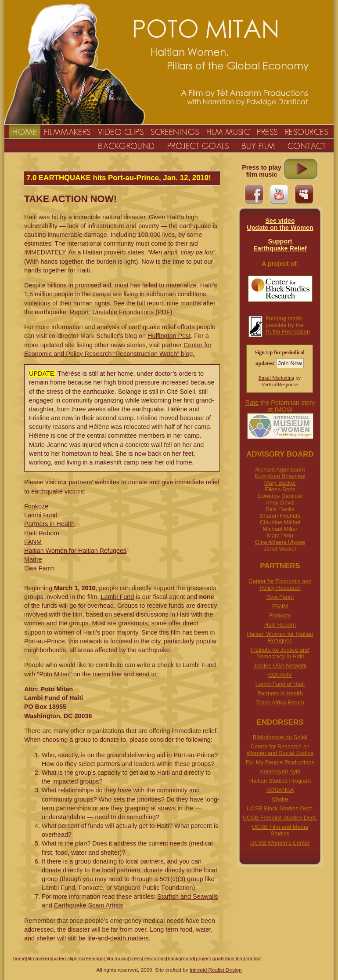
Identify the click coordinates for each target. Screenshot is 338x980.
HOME (25, 132)
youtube (279, 194)
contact (253, 958)
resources (155, 958)
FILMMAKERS (67, 132)
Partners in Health (280, 693)
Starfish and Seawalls (187, 897)
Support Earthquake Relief (280, 245)
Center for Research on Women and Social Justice (280, 750)
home (20, 958)
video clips (65, 958)
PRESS (267, 132)
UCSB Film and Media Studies (280, 830)
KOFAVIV (280, 675)
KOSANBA (280, 790)
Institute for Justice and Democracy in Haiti (280, 653)
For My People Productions (280, 762)
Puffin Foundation (288, 332)
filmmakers (40, 958)
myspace (304, 194)
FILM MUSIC (228, 132)
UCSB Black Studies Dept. (280, 808)
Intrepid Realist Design (216, 970)
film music (117, 958)
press (136, 958)
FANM (280, 606)
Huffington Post (169, 336)
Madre (280, 799)
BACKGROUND (126, 146)
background (181, 958)
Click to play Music (301, 169)
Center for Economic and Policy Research (280, 584)
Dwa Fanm (280, 597)
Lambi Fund (41, 515)
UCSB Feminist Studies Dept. (280, 818)
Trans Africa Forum (280, 702)
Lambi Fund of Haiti (280, 684)
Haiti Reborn (280, 625)
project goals (210, 958)
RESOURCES (306, 132)
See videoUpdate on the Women (280, 224)
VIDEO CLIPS (121, 132)
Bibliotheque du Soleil (280, 737)
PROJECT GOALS (198, 146)
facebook (254, 194)
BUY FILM (258, 146)
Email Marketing (277, 378)
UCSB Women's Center (280, 843)
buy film (235, 958)
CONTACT (307, 146)
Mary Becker (280, 483)
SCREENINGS (175, 132)
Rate (252, 403)
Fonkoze (280, 615)
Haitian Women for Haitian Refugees (280, 637)
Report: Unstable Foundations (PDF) (121, 312)
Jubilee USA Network (280, 666)
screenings (91, 958)
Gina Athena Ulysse (280, 542)
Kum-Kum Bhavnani (280, 476)
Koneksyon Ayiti (280, 771)
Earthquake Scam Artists (89, 905)
